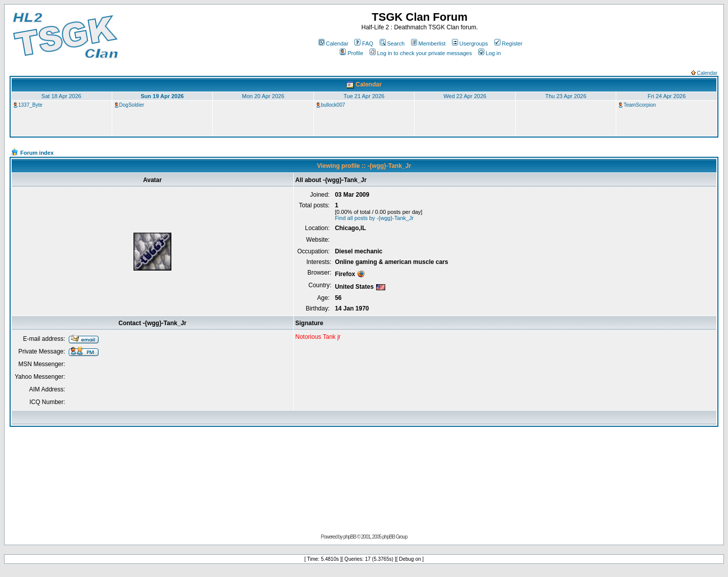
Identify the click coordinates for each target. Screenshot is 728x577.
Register (509, 43)
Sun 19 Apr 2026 (162, 96)
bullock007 (333, 105)
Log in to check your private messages (421, 53)
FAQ (364, 43)
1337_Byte (30, 105)
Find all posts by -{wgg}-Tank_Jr (374, 218)
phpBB (350, 537)
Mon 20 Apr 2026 (263, 96)
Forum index (37, 153)
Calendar (334, 43)
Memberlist (428, 43)
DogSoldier (132, 105)
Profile (351, 53)
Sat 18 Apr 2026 (61, 96)
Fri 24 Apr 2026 (667, 96)
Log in (490, 53)
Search (392, 43)
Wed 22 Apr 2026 (465, 96)
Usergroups (470, 43)
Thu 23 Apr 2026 (565, 96)
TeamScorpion (640, 105)
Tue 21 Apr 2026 (364, 96)
